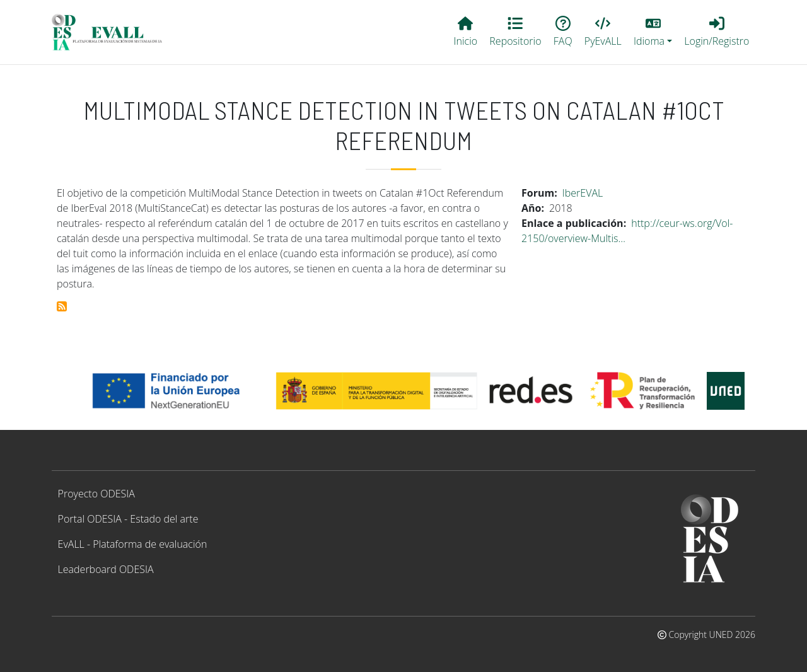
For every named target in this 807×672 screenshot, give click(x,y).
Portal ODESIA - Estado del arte (128, 519)
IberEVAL (583, 193)
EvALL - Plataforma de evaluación (133, 544)
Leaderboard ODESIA (106, 569)
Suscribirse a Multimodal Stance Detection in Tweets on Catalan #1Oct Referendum (62, 306)
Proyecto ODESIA (96, 494)
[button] (653, 32)
